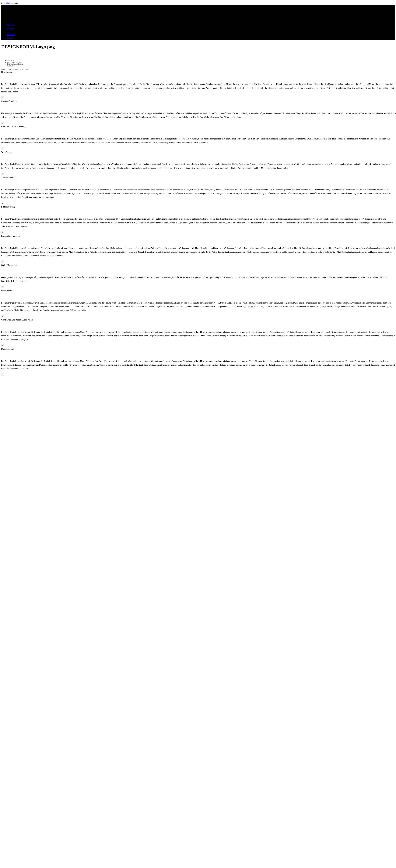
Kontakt (10, 29)
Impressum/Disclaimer (15, 62)
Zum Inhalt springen (10, 3)
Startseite (11, 25)
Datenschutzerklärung (15, 64)
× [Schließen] (3, 98)
